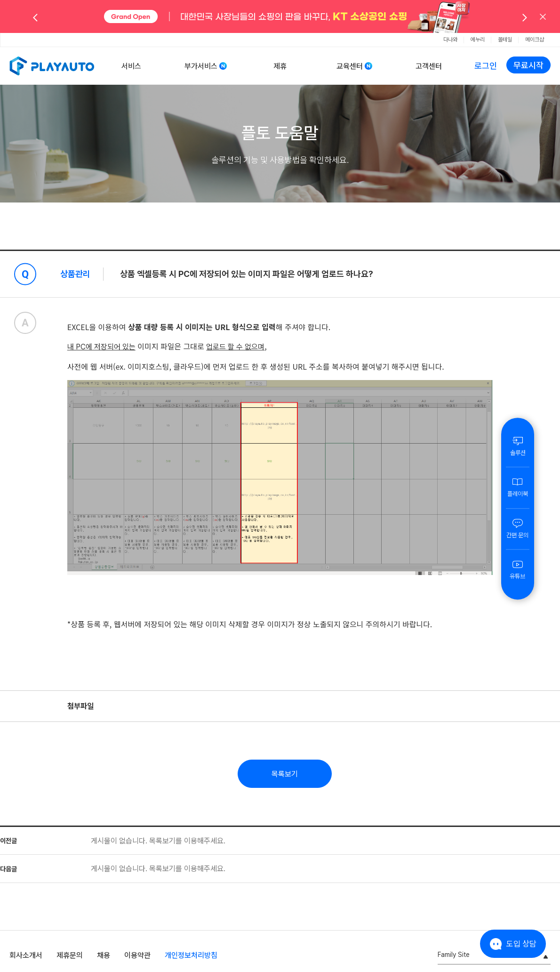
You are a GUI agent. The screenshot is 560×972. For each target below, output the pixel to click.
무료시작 (528, 65)
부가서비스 (201, 66)
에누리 (478, 40)
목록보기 (285, 774)
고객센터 (429, 66)
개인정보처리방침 (191, 955)
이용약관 (137, 955)
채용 (104, 955)
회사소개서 (26, 955)
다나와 (450, 40)
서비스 (131, 66)
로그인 (486, 66)
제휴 (280, 66)
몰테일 (505, 40)
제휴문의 (70, 955)
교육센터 (350, 66)
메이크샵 (535, 40)
